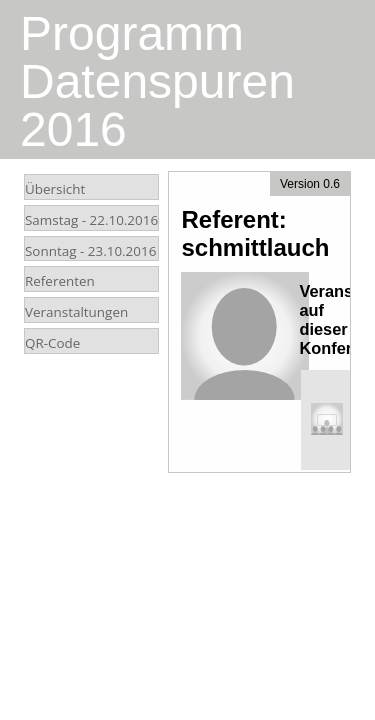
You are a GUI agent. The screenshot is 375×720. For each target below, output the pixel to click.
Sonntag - (90, 251)
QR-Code (52, 343)
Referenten (60, 281)
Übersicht (55, 189)
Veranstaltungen (76, 312)
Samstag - (91, 220)
